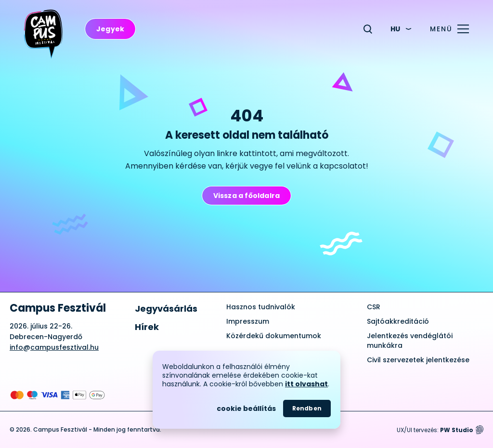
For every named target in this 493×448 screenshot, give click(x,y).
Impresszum (248, 321)
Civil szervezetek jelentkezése (418, 360)
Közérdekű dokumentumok (274, 336)
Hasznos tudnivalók (261, 307)
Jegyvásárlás (166, 309)
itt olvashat (306, 384)
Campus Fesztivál (58, 308)
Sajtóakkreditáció (398, 321)
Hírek (147, 327)
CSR (374, 307)
